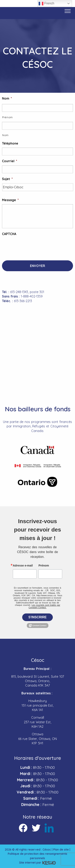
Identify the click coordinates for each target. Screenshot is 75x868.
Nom (7, 98)
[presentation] (32, 246)
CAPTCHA (9, 234)
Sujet (7, 179)
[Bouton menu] (68, 11)
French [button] (46, 4)
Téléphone (10, 143)
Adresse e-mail (23, 565)
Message (10, 200)
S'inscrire (37, 617)
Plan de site (61, 850)
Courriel (10, 161)
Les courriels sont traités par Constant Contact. (44, 606)
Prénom (7, 117)
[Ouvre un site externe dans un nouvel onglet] (37, 450)
